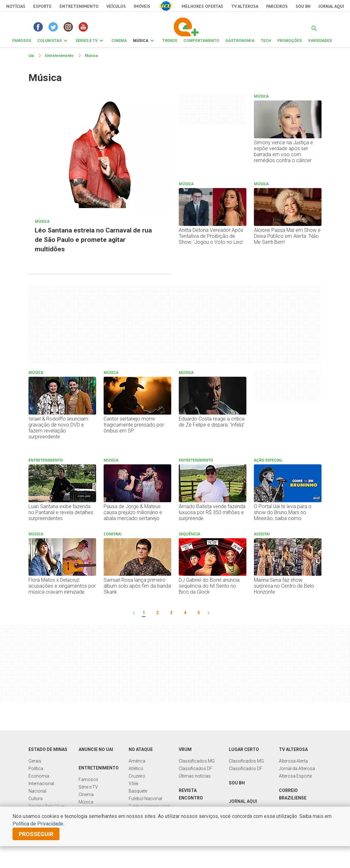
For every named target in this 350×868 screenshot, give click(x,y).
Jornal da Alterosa (297, 768)
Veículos (116, 6)
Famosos (88, 779)
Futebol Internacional (149, 806)
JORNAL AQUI (331, 6)
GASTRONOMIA (240, 41)
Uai (31, 56)
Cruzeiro (137, 776)
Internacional (41, 784)
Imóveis (142, 6)
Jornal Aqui (243, 801)
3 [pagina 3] (171, 613)
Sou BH (303, 6)
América (137, 761)
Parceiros (277, 6)
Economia (39, 776)
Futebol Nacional (145, 799)
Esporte (42, 6)
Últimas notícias (195, 776)
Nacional (37, 791)
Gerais (35, 761)
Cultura (36, 799)
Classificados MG (246, 761)
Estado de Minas (48, 749)
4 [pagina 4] (185, 613)
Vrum (185, 749)
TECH (266, 41)
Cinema (86, 794)
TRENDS (170, 41)
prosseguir (36, 834)
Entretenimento (79, 6)
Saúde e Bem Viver (47, 806)
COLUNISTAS (49, 41)
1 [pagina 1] (144, 613)
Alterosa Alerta (293, 761)
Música (91, 56)
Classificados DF (196, 768)
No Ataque (141, 749)
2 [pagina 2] (157, 613)
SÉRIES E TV (87, 41)
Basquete (138, 791)
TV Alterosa (245, 6)
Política (36, 768)
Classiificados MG (197, 761)
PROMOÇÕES (290, 41)
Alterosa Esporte (295, 776)
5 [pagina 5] (199, 613)
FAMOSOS (22, 41)
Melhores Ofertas (202, 6)
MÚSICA (141, 41)
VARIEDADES (320, 41)
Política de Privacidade (38, 824)
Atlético (136, 768)
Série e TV (88, 787)
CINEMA (119, 41)
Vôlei (134, 784)
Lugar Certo (244, 749)
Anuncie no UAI (96, 749)
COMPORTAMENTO (201, 41)
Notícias (16, 6)
